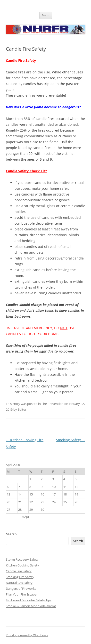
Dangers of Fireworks (21, 589)
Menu (46, 15)
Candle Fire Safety (19, 571)
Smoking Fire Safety (20, 577)
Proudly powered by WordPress (27, 635)
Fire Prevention (53, 404)
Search (11, 534)
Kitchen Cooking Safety (22, 565)
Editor (22, 409)
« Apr (26, 517)
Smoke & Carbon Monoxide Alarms (31, 606)
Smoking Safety (71, 440)
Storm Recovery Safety (22, 559)
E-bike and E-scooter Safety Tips (29, 600)
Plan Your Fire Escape (21, 594)
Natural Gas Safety (19, 583)
